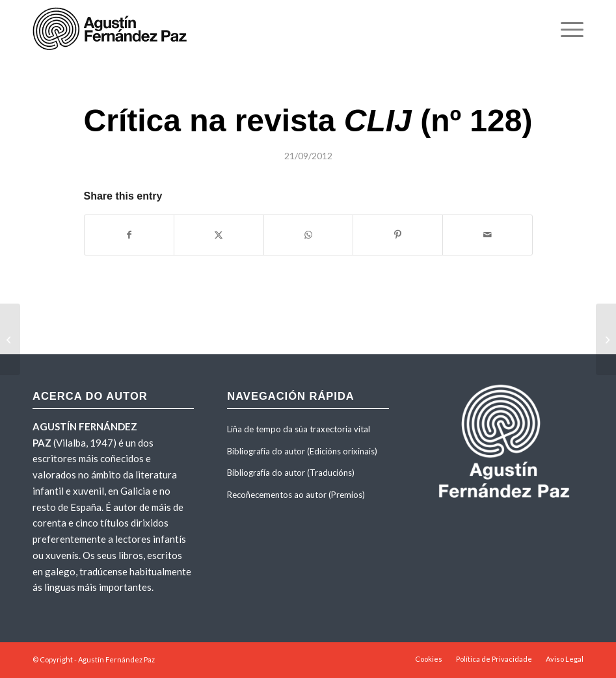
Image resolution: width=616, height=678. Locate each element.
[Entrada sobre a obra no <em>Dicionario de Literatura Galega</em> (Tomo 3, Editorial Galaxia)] (10, 339)
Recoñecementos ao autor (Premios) (296, 495)
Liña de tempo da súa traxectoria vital (299, 429)
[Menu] (566, 29)
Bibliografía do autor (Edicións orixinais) (302, 451)
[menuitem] (566, 29)
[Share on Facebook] (129, 235)
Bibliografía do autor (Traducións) (291, 473)
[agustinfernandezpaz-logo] (112, 29)
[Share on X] (219, 235)
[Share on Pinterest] (398, 235)
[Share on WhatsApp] (309, 235)
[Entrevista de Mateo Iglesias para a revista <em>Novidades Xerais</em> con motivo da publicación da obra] (606, 339)
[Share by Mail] (488, 235)
